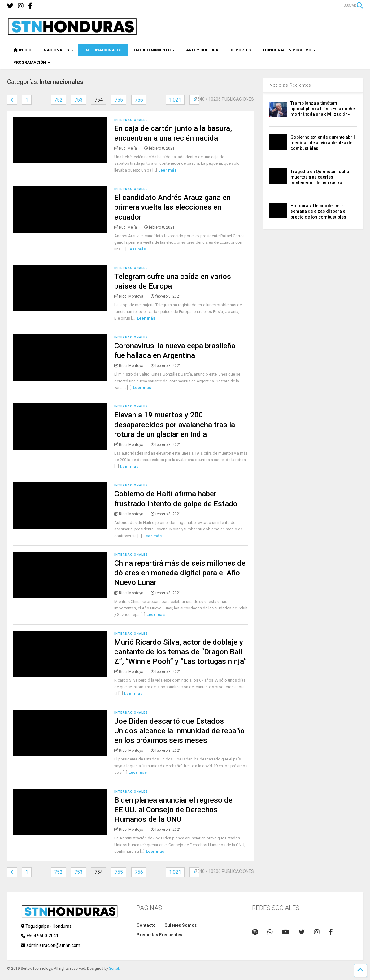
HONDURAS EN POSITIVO (289, 50)
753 (78, 100)
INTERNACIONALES (103, 50)
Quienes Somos (181, 925)
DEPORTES (241, 50)
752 (58, 100)
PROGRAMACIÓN (32, 62)
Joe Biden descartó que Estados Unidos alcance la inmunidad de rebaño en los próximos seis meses (179, 731)
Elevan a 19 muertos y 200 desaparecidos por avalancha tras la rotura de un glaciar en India (175, 425)
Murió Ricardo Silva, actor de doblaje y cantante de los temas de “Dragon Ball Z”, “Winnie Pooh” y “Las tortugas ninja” (181, 652)
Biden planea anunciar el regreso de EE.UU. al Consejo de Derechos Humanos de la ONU (173, 810)
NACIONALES (59, 50)
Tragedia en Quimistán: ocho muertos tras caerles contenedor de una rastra (320, 177)
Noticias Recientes (290, 85)
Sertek (114, 969)
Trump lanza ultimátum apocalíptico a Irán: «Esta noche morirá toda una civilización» (323, 109)
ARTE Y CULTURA (202, 50)
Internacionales (131, 120)
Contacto (146, 925)
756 (139, 100)
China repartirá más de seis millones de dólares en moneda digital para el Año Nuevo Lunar (180, 573)
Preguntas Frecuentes (159, 935)
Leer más (167, 170)
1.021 (175, 100)
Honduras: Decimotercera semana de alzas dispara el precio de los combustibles (318, 211)
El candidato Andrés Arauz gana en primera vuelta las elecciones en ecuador (172, 207)
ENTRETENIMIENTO (155, 50)
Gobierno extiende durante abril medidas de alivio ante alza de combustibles (323, 143)
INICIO (22, 50)
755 (119, 100)
